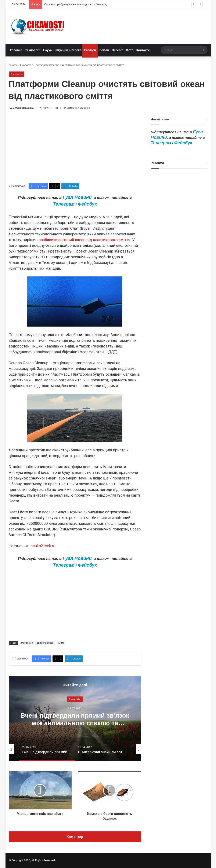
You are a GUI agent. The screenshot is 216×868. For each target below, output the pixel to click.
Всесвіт (117, 50)
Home (13, 65)
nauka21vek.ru (43, 546)
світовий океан (45, 643)
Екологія (90, 50)
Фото (129, 50)
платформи (27, 643)
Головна (16, 50)
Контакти (143, 50)
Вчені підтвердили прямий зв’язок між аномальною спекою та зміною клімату (75, 723)
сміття (61, 643)
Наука (47, 50)
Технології (33, 50)
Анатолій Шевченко (22, 108)
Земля (104, 50)
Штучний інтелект (68, 50)
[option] (75, 718)
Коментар (75, 837)
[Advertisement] (75, 147)
